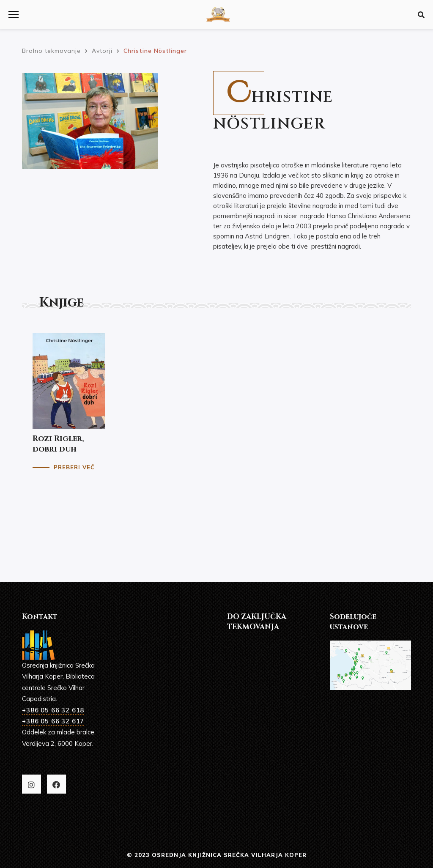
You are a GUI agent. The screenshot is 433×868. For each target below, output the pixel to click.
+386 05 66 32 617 (53, 721)
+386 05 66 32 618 (53, 710)
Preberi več (74, 467)
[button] (14, 15)
